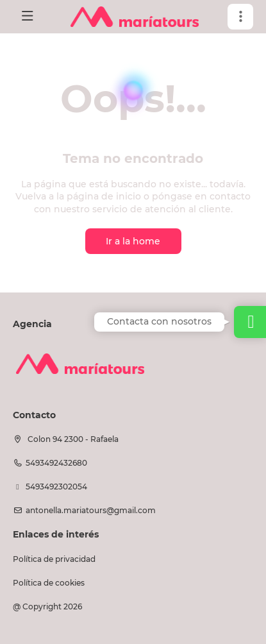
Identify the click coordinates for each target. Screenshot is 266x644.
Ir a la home (133, 241)
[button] (240, 17)
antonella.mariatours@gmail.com (91, 510)
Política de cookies (49, 583)
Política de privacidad (54, 559)
